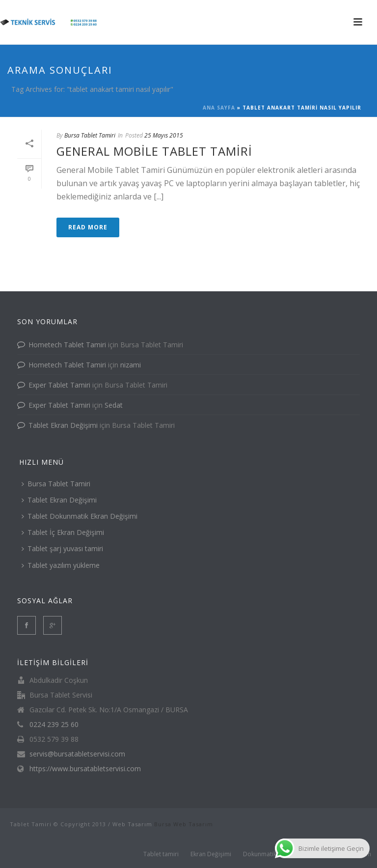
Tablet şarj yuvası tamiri (62, 548)
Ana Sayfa (219, 108)
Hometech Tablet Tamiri (67, 345)
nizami (131, 365)
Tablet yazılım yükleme (61, 565)
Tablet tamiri (161, 854)
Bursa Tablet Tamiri (90, 135)
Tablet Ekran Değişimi (63, 425)
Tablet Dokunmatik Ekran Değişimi (80, 516)
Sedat (114, 405)
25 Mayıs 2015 (164, 135)
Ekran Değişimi (211, 854)
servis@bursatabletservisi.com (77, 754)
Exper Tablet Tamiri (59, 385)
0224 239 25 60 (54, 725)
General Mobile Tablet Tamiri (154, 151)
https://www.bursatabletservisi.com (85, 769)
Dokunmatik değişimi (272, 854)
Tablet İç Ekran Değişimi (63, 532)
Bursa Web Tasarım (184, 824)
